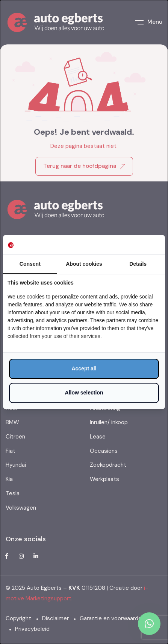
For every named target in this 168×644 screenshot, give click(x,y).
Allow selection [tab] (84, 393)
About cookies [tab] (84, 264)
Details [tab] (138, 264)
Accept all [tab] (84, 368)
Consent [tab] (30, 264)
